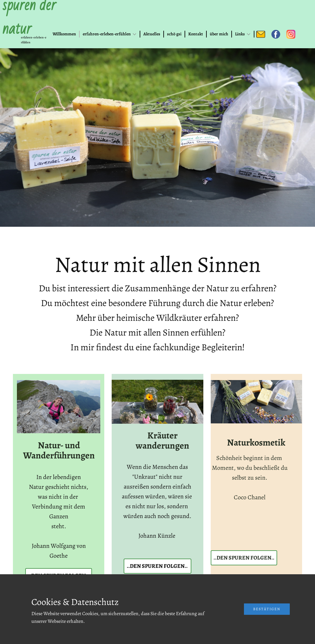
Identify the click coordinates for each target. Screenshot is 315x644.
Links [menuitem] (240, 34)
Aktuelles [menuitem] (152, 34)
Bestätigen (267, 609)
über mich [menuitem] (219, 34)
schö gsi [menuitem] (174, 34)
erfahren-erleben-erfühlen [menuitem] (107, 34)
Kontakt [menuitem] (196, 34)
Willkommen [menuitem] (64, 34)
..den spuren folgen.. (157, 566)
